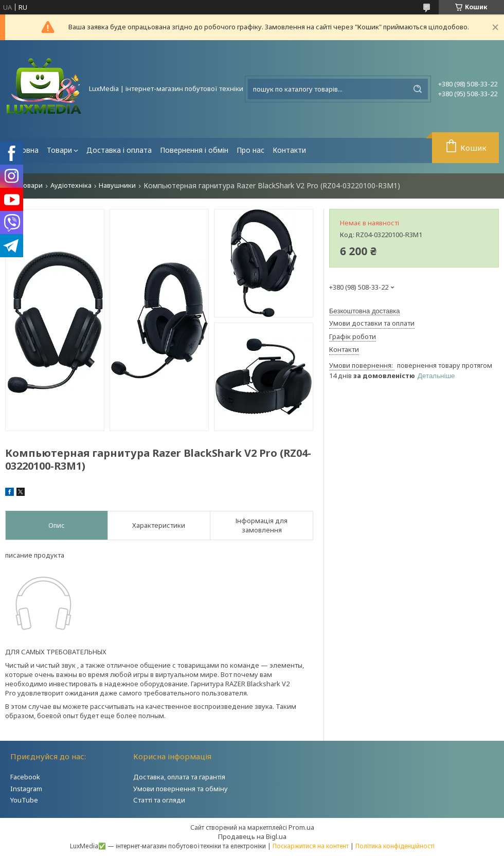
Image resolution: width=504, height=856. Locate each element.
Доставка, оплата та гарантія (179, 777)
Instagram (26, 789)
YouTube (24, 800)
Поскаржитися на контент (311, 846)
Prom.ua (301, 827)
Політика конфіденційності (395, 846)
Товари (59, 150)
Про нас (250, 150)
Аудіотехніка (71, 185)
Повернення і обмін (194, 150)
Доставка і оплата (119, 150)
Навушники (117, 185)
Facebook (25, 777)
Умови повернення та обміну (181, 789)
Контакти (289, 150)
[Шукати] (418, 89)
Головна (24, 150)
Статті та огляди (159, 800)
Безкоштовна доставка (364, 311)
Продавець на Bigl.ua (252, 836)
